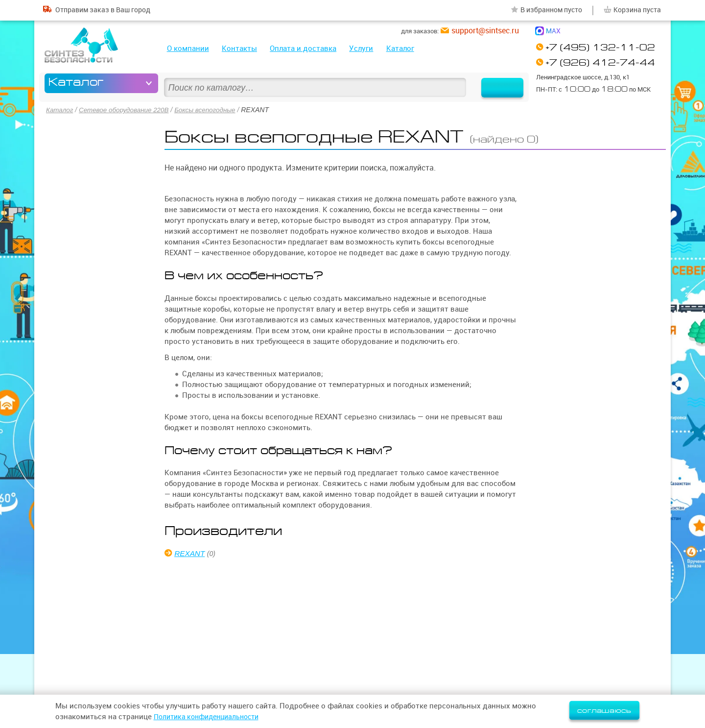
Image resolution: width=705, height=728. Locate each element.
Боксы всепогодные (211, 110)
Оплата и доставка (303, 48)
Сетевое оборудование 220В (127, 110)
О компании (188, 48)
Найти (496, 83)
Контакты (239, 48)
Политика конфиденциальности (211, 716)
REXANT (191, 553)
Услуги (361, 48)
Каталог (400, 48)
